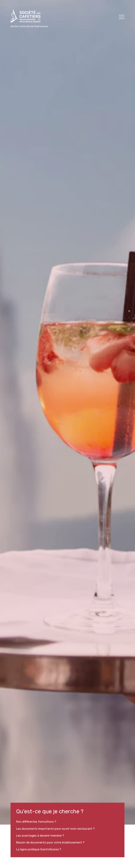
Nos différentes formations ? (36, 822)
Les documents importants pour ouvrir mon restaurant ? (55, 829)
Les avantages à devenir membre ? (40, 836)
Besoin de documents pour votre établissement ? (50, 842)
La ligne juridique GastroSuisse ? (39, 849)
